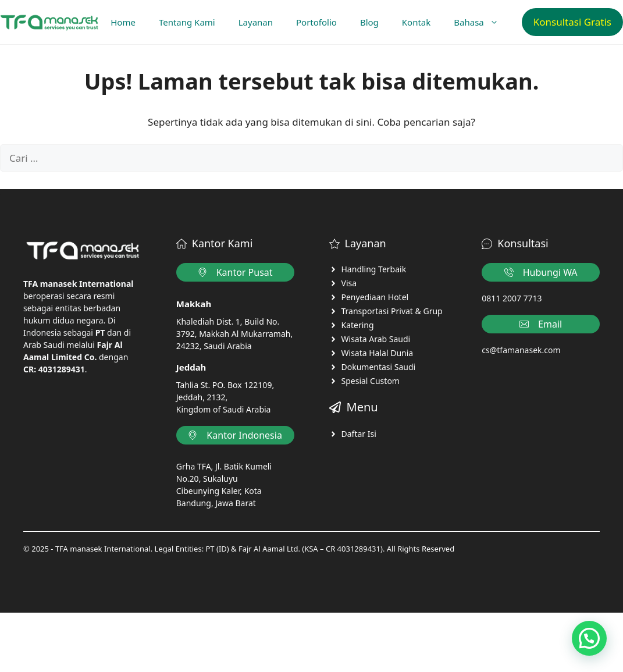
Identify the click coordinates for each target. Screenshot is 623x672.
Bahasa (482, 22)
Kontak (416, 22)
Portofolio (316, 22)
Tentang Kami (187, 22)
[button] (589, 638)
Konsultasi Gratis (572, 22)
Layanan (256, 22)
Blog (369, 22)
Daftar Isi (359, 434)
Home (123, 22)
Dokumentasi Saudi (379, 367)
